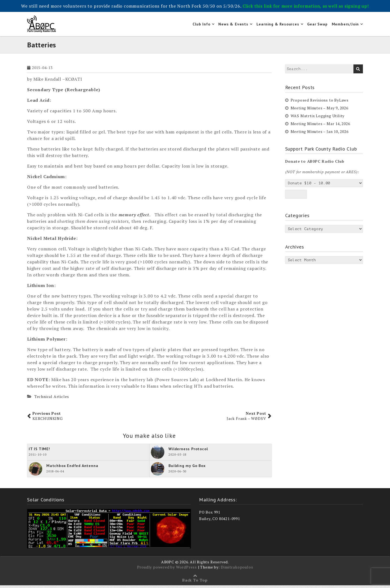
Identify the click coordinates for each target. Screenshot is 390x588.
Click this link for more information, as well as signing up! (306, 6)
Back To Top (195, 583)
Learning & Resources (278, 25)
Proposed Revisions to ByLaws (320, 103)
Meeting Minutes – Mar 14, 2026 (320, 126)
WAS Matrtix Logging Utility (318, 118)
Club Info (201, 25)
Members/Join (345, 25)
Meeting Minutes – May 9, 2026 (319, 111)
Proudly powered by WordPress (167, 570)
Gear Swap (317, 25)
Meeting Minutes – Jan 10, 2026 (320, 134)
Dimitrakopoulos (237, 570)
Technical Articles (52, 399)
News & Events (233, 25)
